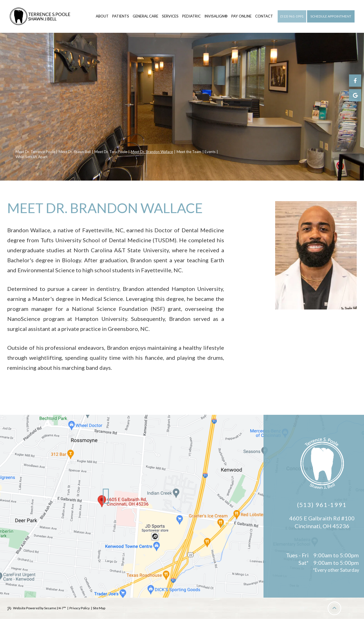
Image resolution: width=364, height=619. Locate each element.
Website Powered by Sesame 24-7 (37, 608)
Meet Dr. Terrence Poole (35, 152)
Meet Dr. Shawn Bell (75, 152)
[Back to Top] (334, 608)
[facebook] (355, 81)
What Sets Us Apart (32, 157)
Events (210, 152)
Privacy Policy (80, 608)
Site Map (99, 608)
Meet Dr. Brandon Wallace (152, 152)
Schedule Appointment (331, 16)
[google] (355, 95)
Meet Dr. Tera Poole (111, 152)
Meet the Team (189, 152)
